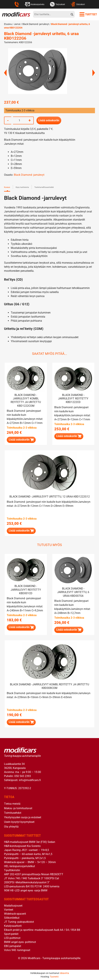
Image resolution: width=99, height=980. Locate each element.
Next (94, 73)
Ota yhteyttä (11, 826)
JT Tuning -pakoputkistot (19, 921)
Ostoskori (77, 4)
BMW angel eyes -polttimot (20, 942)
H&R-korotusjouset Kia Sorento (22, 846)
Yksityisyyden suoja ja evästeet (23, 817)
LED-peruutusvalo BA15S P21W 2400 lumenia (32, 886)
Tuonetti (54, 976)
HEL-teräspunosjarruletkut (19, 866)
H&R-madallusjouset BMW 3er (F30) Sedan (30, 842)
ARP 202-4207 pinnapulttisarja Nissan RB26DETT (34, 874)
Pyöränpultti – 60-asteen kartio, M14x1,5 (28, 854)
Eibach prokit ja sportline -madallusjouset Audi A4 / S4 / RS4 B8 (42, 930)
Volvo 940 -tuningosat (17, 950)
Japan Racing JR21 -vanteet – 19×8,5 (26, 850)
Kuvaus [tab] (7, 187)
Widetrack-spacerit (15, 913)
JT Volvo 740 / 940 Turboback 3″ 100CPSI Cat (32, 878)
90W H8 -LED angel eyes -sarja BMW (26, 890)
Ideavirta (64, 973)
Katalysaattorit (13, 925)
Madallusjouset (13, 905)
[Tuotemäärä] (19, 120)
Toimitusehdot (13, 812)
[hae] (72, 14)
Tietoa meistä (12, 803)
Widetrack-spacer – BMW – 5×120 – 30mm (30, 862)
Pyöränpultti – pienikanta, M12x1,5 (25, 858)
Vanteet (9, 909)
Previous (5, 73)
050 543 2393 (23, 776)
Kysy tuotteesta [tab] (22, 187)
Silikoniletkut (12, 917)
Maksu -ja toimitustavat (18, 808)
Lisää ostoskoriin (49, 120)
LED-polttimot (12, 938)
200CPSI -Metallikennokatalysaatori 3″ (27, 882)
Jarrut (17, 24)
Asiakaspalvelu (35, 4)
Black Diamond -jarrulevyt (36, 24)
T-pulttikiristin (12, 870)
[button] (21, 440)
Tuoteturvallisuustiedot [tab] (44, 187)
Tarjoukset (57, 4)
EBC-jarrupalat (13, 946)
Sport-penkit (11, 934)
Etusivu (8, 24)
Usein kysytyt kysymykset (19, 822)
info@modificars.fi (30, 780)
